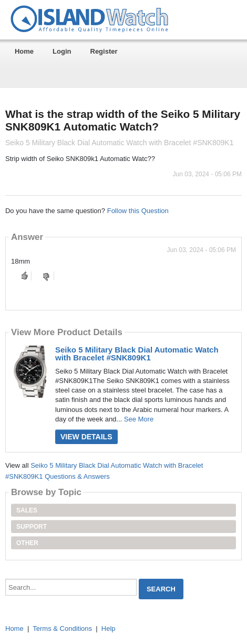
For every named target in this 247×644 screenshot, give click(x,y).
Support (32, 527)
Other (27, 543)
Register (104, 51)
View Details (86, 437)
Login (62, 51)
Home (24, 51)
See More (139, 419)
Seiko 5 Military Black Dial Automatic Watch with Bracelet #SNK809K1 (137, 354)
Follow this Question (138, 211)
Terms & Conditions (62, 628)
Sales (27, 510)
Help (109, 628)
